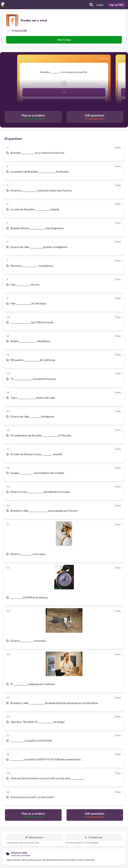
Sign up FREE (117, 5)
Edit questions (34, 837)
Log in (100, 5)
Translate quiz (94, 837)
